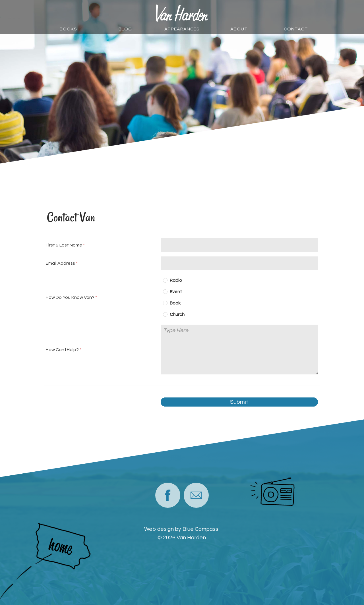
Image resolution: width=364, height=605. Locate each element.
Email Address (60, 263)
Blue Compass (200, 529)
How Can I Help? (62, 350)
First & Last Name (64, 245)
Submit (239, 402)
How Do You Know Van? (70, 297)
